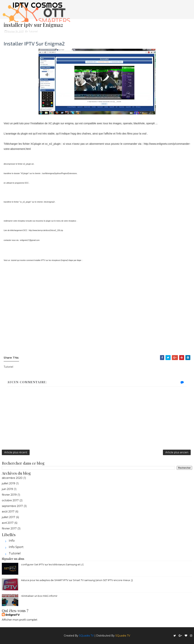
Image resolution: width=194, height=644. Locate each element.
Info (12, 541)
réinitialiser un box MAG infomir (39, 596)
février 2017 (9, 528)
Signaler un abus (13, 559)
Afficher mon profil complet (20, 620)
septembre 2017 (12, 506)
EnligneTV (13, 615)
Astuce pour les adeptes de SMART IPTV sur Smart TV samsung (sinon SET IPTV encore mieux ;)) (77, 580)
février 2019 (9, 495)
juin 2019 (7, 489)
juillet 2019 (9, 483)
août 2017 (8, 512)
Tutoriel (33, 31)
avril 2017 (8, 523)
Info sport (16, 547)
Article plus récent (16, 452)
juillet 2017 (9, 517)
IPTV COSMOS (37, 5)
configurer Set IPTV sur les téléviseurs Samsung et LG (52, 564)
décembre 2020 (12, 478)
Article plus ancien (177, 452)
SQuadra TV (86, 636)
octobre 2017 (10, 500)
